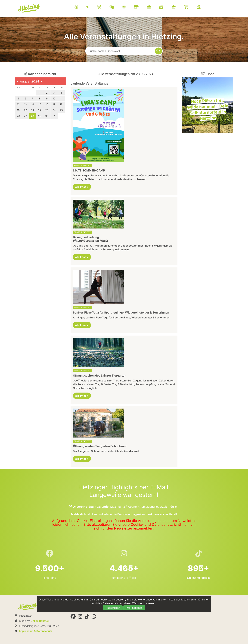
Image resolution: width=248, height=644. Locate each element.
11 (61, 98)
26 (18, 116)
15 (40, 104)
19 (18, 110)
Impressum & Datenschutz (36, 631)
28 (33, 116)
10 (54, 98)
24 (54, 110)
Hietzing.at (29, 8)
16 (47, 104)
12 (18, 104)
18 (61, 104)
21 (33, 110)
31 (54, 116)
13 (25, 104)
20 (25, 110)
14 (33, 104)
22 (40, 110)
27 (25, 116)
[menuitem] (141, 8)
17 (54, 104)
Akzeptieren (113, 608)
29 (40, 116)
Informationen (134, 608)
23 (47, 110)
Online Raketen (40, 621)
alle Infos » (82, 187)
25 (61, 110)
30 (47, 116)
